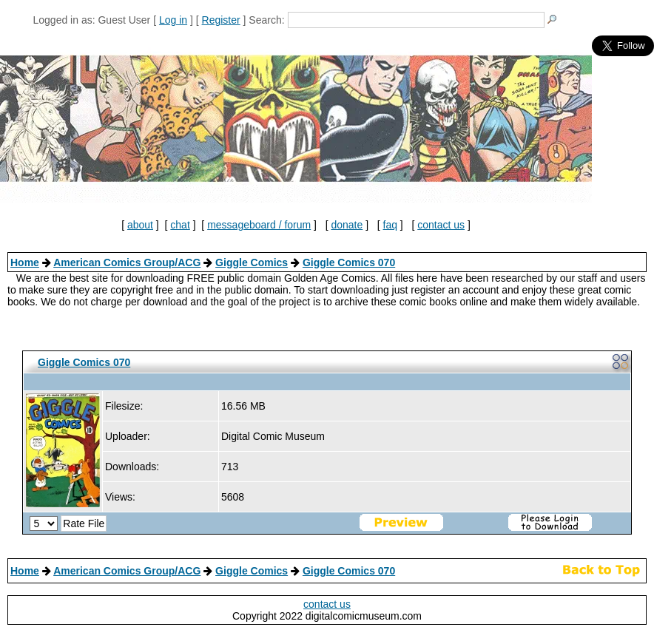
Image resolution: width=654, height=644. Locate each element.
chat (180, 225)
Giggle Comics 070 (349, 262)
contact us (441, 225)
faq (390, 225)
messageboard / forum (259, 225)
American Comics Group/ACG (127, 262)
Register (221, 20)
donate (347, 225)
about (140, 225)
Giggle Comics (252, 262)
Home (25, 262)
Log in (173, 20)
